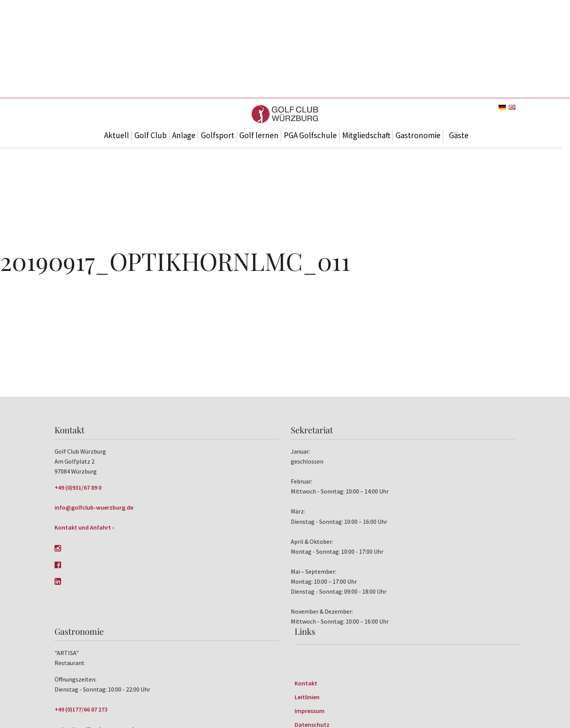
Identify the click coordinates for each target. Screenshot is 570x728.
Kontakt (306, 683)
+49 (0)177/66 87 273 (81, 709)
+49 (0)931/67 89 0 (78, 487)
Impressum (310, 711)
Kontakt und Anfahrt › (84, 527)
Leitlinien (307, 697)
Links (305, 631)
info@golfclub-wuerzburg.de (94, 507)
